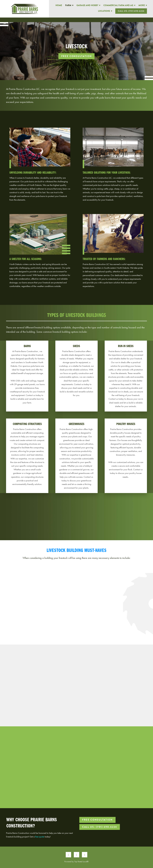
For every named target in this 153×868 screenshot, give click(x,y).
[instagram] (76, 855)
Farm (69, 5)
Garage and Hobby (88, 5)
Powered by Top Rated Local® (76, 862)
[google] (85, 855)
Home (59, 5)
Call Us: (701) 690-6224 (131, 11)
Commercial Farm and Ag (119, 5)
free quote (40, 837)
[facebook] (68, 855)
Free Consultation (77, 56)
